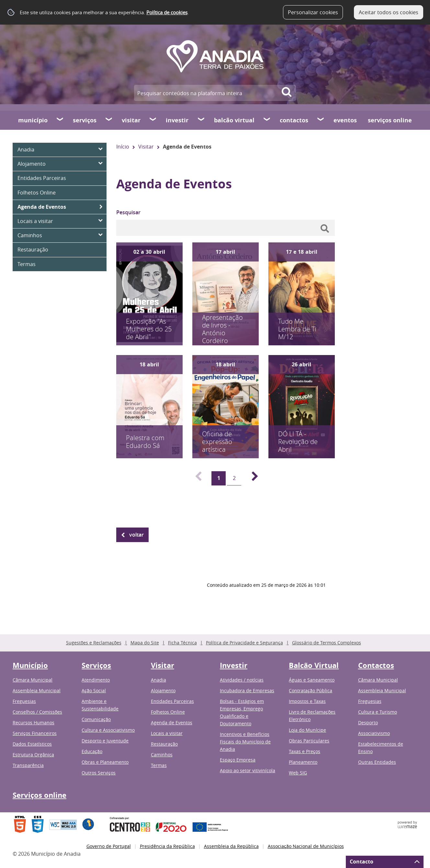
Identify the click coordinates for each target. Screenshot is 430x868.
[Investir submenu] (201, 120)
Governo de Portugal (109, 846)
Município (33, 120)
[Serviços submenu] (109, 120)
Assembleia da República (231, 846)
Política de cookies (167, 12)
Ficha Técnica (182, 643)
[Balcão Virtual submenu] (267, 120)
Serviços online (390, 120)
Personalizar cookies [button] (313, 12)
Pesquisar (128, 212)
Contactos (294, 120)
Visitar (131, 120)
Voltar (136, 535)
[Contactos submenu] (321, 120)
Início (123, 147)
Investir (177, 120)
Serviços (85, 120)
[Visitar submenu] (153, 120)
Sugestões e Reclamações (94, 643)
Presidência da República (167, 846)
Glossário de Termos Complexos (327, 643)
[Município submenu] (60, 120)
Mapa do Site (145, 643)
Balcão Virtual (234, 120)
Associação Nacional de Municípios (306, 846)
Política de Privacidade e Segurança (244, 643)
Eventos (345, 120)
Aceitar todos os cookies (389, 12)
